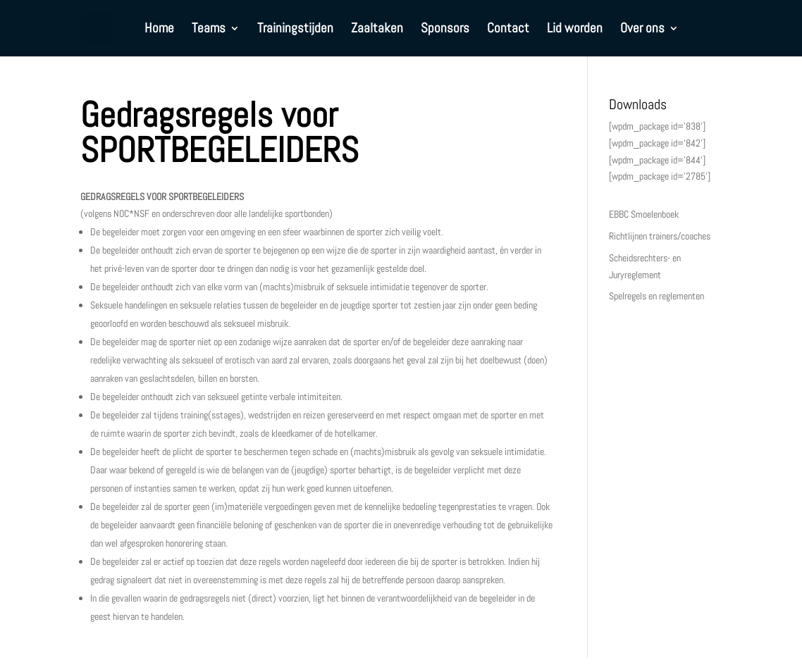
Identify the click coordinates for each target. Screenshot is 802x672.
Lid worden (575, 30)
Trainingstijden (295, 30)
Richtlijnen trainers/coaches (660, 236)
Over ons (642, 30)
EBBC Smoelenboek (644, 214)
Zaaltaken (377, 30)
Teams (209, 30)
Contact (508, 30)
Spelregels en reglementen (656, 296)
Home (159, 30)
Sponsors (445, 30)
